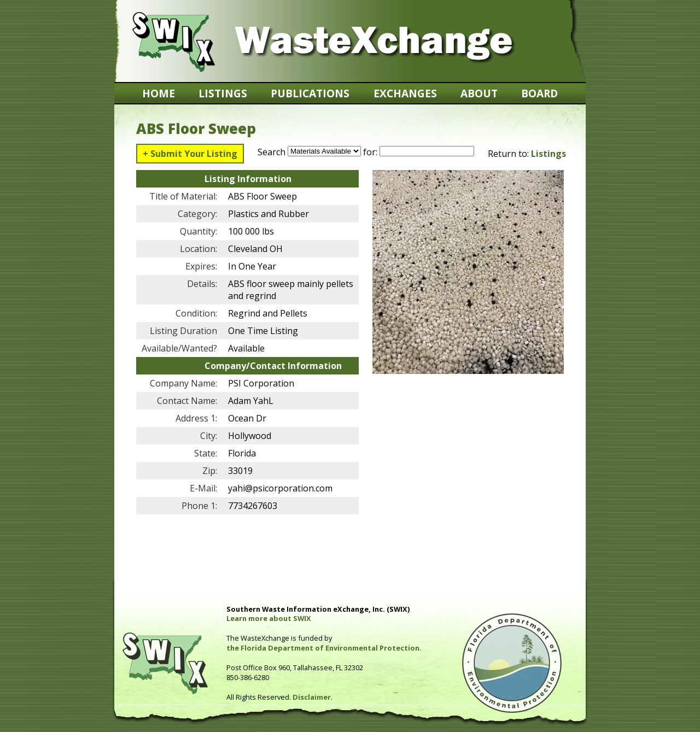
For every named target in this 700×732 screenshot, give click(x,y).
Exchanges (405, 93)
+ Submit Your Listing (190, 154)
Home (159, 93)
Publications (310, 93)
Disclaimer (312, 697)
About (479, 93)
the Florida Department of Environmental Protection (323, 648)
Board (539, 93)
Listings (223, 93)
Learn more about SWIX (269, 618)
